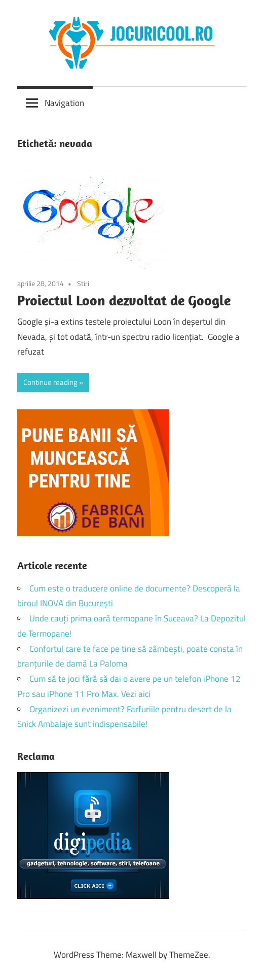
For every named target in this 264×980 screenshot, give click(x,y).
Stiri (83, 283)
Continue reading (50, 382)
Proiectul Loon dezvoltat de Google (124, 300)
